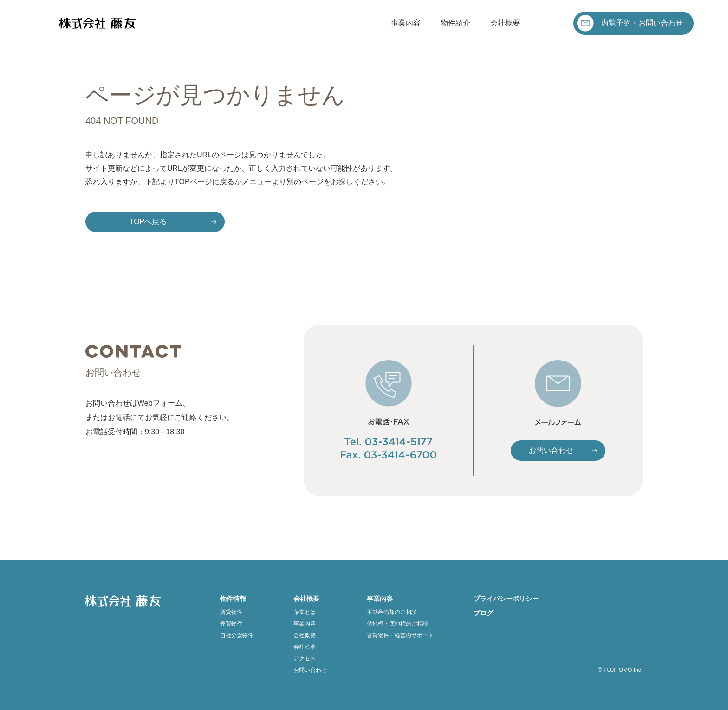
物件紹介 (455, 23)
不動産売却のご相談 (392, 612)
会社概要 (505, 23)
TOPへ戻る (148, 222)
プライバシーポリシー (506, 599)
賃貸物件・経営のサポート (400, 635)
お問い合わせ (551, 450)
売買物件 (231, 624)
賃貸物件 (231, 612)
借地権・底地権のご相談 (397, 624)
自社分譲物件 (237, 635)
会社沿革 (305, 647)
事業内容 (406, 23)
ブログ (483, 613)
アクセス (305, 658)
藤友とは (305, 612)
